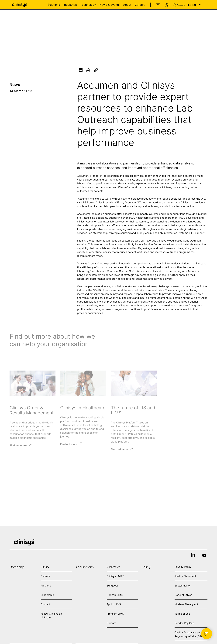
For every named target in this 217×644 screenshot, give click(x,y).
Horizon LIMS (115, 595)
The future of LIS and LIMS (133, 410)
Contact (158, 5)
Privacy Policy (183, 567)
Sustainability (183, 586)
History (45, 567)
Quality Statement (185, 576)
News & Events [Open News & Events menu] (109, 5)
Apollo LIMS (114, 604)
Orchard (112, 623)
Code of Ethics (183, 595)
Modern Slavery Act (186, 604)
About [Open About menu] (127, 5)
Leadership (47, 595)
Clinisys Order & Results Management (32, 410)
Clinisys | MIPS (115, 576)
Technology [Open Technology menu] (88, 5)
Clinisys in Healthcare (83, 408)
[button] (179, 5)
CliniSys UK (114, 567)
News (15, 85)
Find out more (18, 445)
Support (167, 5)
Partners (46, 586)
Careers (140, 5)
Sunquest (112, 586)
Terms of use (182, 614)
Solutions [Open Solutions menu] (54, 5)
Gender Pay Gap (184, 623)
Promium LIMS (115, 614)
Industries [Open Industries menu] (70, 5)
